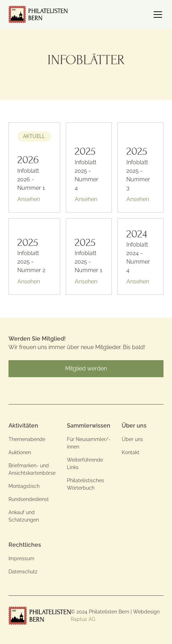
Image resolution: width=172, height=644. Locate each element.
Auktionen (20, 452)
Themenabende (27, 439)
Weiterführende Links (85, 464)
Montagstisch (24, 486)
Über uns (132, 439)
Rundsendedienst (29, 499)
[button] (156, 15)
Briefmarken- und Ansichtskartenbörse (32, 469)
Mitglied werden (86, 368)
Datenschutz (23, 572)
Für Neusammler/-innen (89, 443)
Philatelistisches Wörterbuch (85, 484)
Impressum (21, 558)
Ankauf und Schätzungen (24, 516)
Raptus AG (83, 619)
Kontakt (131, 452)
